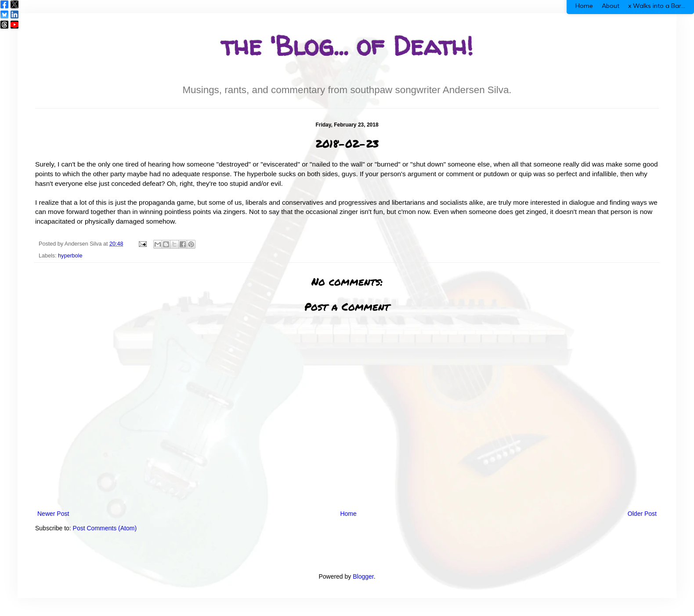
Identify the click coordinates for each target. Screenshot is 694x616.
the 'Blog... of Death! (347, 46)
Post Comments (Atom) (105, 528)
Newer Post (53, 514)
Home (348, 514)
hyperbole (70, 256)
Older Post (642, 514)
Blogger (363, 576)
